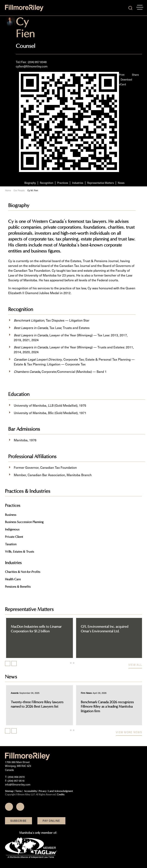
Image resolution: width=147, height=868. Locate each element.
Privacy (43, 791)
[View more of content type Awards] (14, 693)
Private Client (14, 537)
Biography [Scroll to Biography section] (30, 183)
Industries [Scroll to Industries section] (78, 183)
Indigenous (12, 529)
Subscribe (19, 821)
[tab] (71, 663)
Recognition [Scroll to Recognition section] (46, 183)
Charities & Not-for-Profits (23, 572)
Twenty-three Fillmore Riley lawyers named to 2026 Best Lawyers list (106, 704)
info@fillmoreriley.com (18, 784)
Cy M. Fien (33, 190)
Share (135, 75)
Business (11, 515)
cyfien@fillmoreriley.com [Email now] (32, 66)
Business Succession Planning (24, 522)
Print (122, 75)
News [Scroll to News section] (121, 183)
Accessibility (30, 791)
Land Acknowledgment (60, 791)
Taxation (11, 544)
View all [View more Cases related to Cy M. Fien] (135, 665)
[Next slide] (14, 664)
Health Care (13, 579)
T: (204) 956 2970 (15, 777)
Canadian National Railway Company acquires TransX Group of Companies (37, 629)
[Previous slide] (8, 664)
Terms (18, 791)
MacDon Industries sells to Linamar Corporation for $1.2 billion (105, 629)
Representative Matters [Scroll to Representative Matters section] (100, 183)
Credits (61, 794)
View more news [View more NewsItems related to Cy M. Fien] (129, 732)
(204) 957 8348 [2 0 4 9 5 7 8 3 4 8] (37, 62)
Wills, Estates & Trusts (19, 552)
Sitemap (9, 791)
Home (8, 190)
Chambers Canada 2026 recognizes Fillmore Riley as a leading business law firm (38, 707)
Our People (19, 190)
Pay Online (51, 821)
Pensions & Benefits (18, 587)
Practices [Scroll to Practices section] (63, 183)
